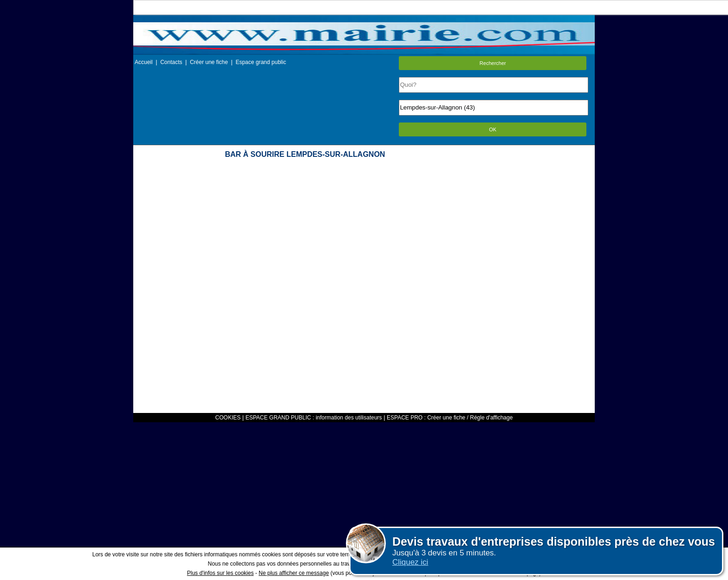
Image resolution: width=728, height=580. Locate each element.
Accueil (144, 62)
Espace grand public (261, 62)
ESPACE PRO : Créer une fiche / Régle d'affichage (450, 418)
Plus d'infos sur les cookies (221, 573)
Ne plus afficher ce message (294, 573)
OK (493, 129)
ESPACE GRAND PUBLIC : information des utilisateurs (314, 418)
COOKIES (228, 418)
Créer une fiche (209, 62)
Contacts (171, 62)
